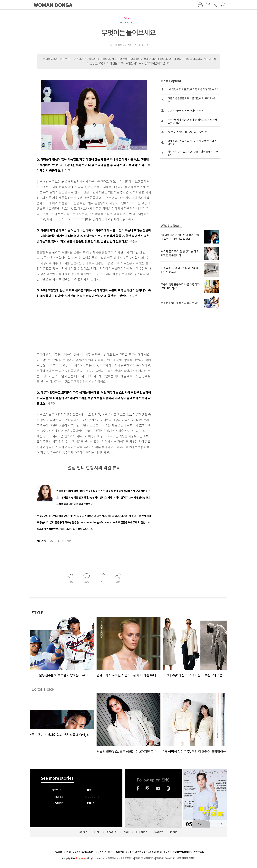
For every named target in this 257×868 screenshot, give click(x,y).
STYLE (128, 18)
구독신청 (58, 852)
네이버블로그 (168, 788)
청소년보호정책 (197, 852)
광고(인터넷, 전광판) (144, 852)
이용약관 (168, 852)
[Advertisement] (86, 324)
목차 (199, 824)
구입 (219, 824)
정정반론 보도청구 (104, 852)
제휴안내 (158, 852)
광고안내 (67, 852)
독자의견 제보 (88, 852)
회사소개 (129, 852)
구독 (209, 824)
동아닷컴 (120, 852)
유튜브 (158, 788)
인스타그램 (147, 788)
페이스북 (138, 788)
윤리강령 (77, 852)
